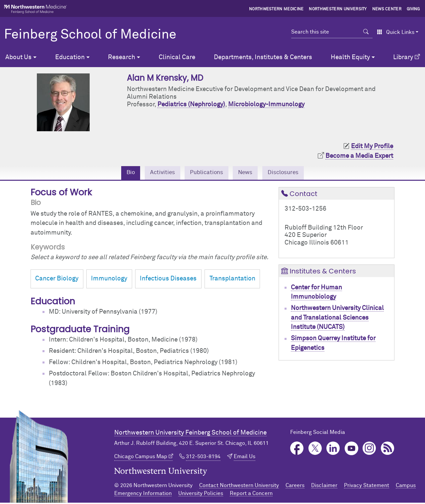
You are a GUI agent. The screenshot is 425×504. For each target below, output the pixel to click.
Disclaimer (324, 487)
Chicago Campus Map (141, 457)
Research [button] (122, 57)
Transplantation (232, 280)
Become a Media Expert (359, 156)
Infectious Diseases (168, 280)
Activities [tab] (158, 173)
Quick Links (396, 32)
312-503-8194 (203, 457)
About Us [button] (18, 57)
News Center (387, 9)
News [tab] (248, 173)
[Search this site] (325, 32)
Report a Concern (251, 495)
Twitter (315, 449)
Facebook (297, 449)
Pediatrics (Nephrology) (191, 104)
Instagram (369, 449)
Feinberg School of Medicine (90, 35)
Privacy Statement (367, 487)
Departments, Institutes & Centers (263, 57)
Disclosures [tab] (288, 173)
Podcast (388, 449)
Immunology (109, 280)
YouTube (351, 449)
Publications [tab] (206, 173)
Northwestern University (338, 9)
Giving (413, 9)
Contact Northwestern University (239, 487)
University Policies (201, 495)
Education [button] (70, 57)
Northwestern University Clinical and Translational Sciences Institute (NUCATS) (337, 319)
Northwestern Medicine (276, 9)
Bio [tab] (124, 173)
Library (403, 57)
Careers (295, 487)
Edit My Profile (372, 146)
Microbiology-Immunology (266, 104)
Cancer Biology (57, 280)
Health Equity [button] (350, 57)
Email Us (245, 457)
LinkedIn (333, 449)
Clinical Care (177, 57)
